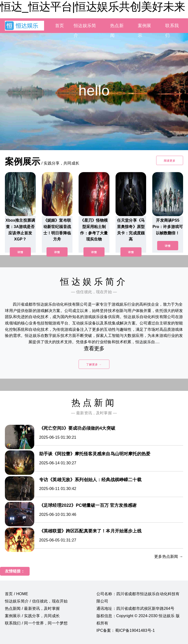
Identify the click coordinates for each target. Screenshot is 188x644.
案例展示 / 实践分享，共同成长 (32, 616)
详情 (20, 252)
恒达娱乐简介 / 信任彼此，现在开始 (36, 601)
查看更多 (94, 348)
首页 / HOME (17, 594)
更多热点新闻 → (169, 556)
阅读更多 (170, 161)
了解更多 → (94, 364)
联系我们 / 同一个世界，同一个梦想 (36, 623)
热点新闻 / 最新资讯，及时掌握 (32, 608)
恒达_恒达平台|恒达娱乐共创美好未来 (93, 7)
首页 (59, 26)
